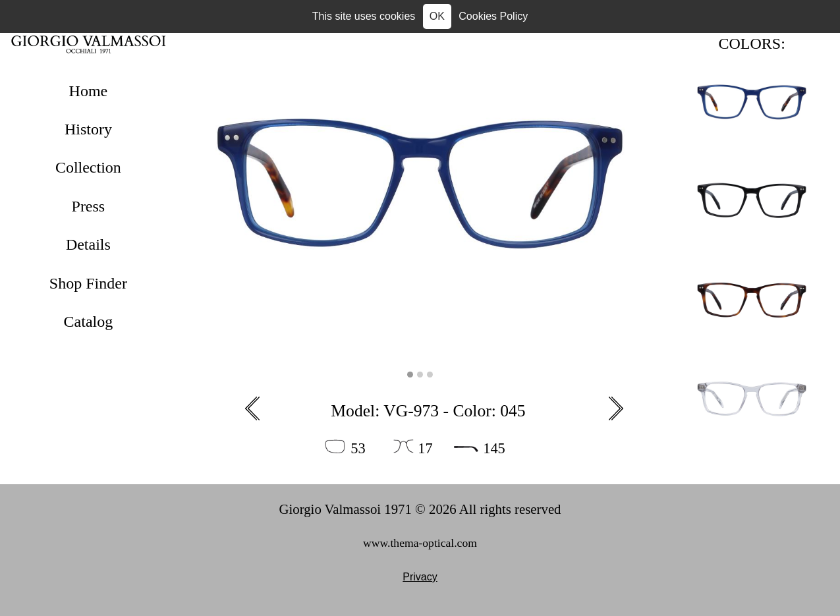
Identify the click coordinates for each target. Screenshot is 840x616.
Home (89, 91)
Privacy (420, 577)
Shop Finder (88, 283)
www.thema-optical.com (420, 543)
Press (89, 206)
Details (88, 244)
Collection (88, 167)
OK (437, 16)
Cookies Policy (493, 16)
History (88, 129)
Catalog (89, 322)
